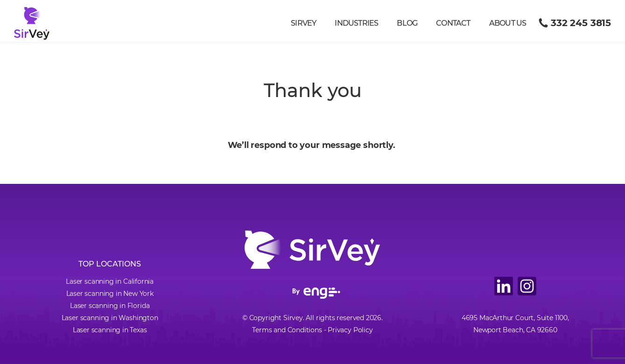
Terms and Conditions (287, 330)
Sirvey (303, 23)
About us (508, 23)
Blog (407, 23)
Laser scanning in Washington (110, 318)
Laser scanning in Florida (110, 306)
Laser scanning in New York (110, 294)
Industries (356, 23)
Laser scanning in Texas (110, 330)
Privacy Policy (350, 330)
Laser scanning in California (110, 281)
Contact (453, 23)
